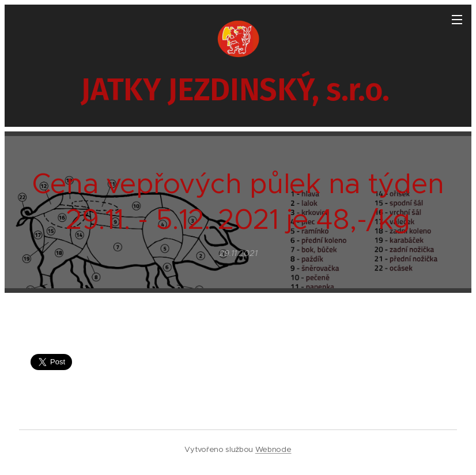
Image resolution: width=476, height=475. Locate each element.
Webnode (273, 449)
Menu (457, 20)
